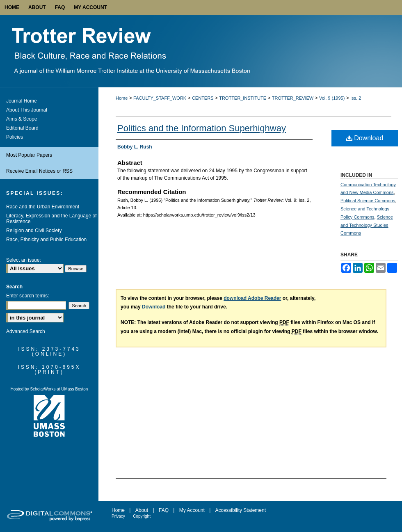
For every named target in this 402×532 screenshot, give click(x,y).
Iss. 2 (356, 98)
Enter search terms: (28, 296)
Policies (15, 137)
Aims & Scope (22, 119)
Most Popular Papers (29, 155)
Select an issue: (24, 260)
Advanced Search (26, 331)
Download (365, 138)
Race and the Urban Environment (43, 207)
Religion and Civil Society (34, 231)
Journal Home (22, 101)
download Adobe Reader (252, 298)
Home (122, 98)
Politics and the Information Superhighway (202, 128)
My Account (192, 510)
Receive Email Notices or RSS (39, 171)
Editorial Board (22, 128)
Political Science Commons (368, 201)
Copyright (142, 516)
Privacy (118, 516)
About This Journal (27, 110)
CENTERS (203, 98)
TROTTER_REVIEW (293, 98)
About (142, 510)
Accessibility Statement (241, 510)
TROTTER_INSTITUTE (243, 98)
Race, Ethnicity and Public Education (46, 240)
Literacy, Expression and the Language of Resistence (51, 219)
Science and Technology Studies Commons (367, 225)
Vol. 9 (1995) (332, 98)
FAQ (164, 510)
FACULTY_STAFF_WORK (160, 98)
